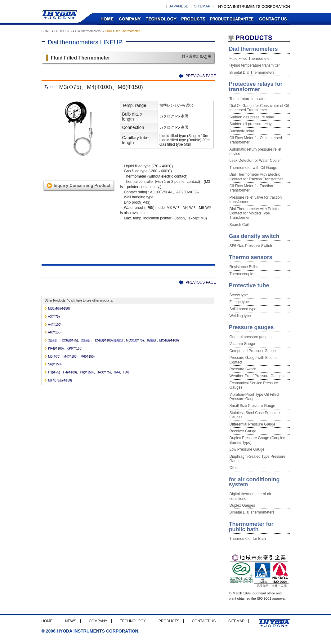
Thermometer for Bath (248, 539)
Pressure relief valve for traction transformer (256, 200)
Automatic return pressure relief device (255, 152)
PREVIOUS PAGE (201, 76)
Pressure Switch (243, 369)
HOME (107, 19)
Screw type (239, 295)
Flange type (239, 302)
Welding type (240, 316)
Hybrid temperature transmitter (255, 65)
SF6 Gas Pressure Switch (251, 246)
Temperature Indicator (248, 99)
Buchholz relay (242, 131)
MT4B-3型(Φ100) (60, 380)
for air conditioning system (254, 482)
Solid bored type (243, 309)
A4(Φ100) (55, 325)
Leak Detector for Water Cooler (255, 161)
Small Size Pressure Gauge (252, 406)
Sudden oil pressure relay (251, 124)
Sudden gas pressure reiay (252, 117)
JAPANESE (179, 6)
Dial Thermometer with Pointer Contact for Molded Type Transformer (255, 213)
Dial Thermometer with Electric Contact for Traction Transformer (256, 177)
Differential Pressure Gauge (253, 424)
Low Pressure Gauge (247, 449)
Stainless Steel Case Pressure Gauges (255, 415)
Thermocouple (242, 274)
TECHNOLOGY (161, 19)
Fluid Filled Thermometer (250, 59)
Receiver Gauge (243, 431)
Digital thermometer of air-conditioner (251, 496)
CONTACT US (273, 19)
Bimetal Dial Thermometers (252, 73)
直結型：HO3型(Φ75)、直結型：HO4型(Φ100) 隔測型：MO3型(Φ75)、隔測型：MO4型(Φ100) (113, 340)
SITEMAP (202, 6)
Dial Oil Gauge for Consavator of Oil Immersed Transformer (259, 108)
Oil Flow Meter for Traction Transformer (251, 188)
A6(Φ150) (55, 332)
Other (234, 468)
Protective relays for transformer (256, 87)
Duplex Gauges (242, 505)
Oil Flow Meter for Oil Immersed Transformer (256, 140)
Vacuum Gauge (242, 344)
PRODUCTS (193, 19)
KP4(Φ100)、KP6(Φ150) (65, 348)
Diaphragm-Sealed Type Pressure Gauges (258, 459)
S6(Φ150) (55, 364)
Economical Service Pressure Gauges (254, 385)
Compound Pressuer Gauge (253, 351)
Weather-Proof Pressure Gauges (257, 376)
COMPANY (130, 19)
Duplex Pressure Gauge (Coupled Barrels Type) (257, 440)
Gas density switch (254, 236)
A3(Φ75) (54, 317)
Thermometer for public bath (251, 527)
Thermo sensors (251, 257)
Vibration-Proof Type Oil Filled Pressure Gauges (254, 397)
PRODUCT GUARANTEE (232, 19)
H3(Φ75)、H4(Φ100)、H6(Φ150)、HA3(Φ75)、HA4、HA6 (89, 372)
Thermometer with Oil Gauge (253, 168)
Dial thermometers (88, 31)
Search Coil (239, 225)
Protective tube (249, 285)
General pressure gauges (250, 337)
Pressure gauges (251, 327)
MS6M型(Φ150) (59, 309)
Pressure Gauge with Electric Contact (254, 360)
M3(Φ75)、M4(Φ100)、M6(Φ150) (71, 357)
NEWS (71, 621)
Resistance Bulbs (244, 267)
